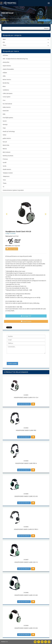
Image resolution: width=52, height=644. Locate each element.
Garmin (5, 121)
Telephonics (6, 176)
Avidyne (5, 73)
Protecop (5, 159)
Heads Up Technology (9, 131)
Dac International (7, 104)
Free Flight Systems (8, 118)
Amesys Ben (6, 62)
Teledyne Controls (8, 173)
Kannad (5, 142)
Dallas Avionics (7, 107)
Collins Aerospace (8, 93)
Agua (4, 39)
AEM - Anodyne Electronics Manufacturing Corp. (15, 59)
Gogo (4, 128)
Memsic (5, 149)
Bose (4, 86)
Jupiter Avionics (7, 138)
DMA (4, 114)
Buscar (46, 28)
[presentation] (20, 358)
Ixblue (4, 135)
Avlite (4, 76)
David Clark (6, 111)
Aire (4, 42)
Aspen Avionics (7, 66)
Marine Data (6, 145)
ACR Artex (5, 55)
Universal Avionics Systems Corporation (13, 190)
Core (4, 100)
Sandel (5, 163)
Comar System (7, 97)
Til (3, 187)
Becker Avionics (7, 80)
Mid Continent (6, 152)
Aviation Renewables (8, 69)
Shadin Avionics (7, 169)
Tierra (4, 45)
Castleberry (6, 90)
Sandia (5, 166)
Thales (5, 183)
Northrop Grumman (8, 156)
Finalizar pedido (12, 363)
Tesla (4, 180)
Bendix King (6, 83)
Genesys (5, 124)
